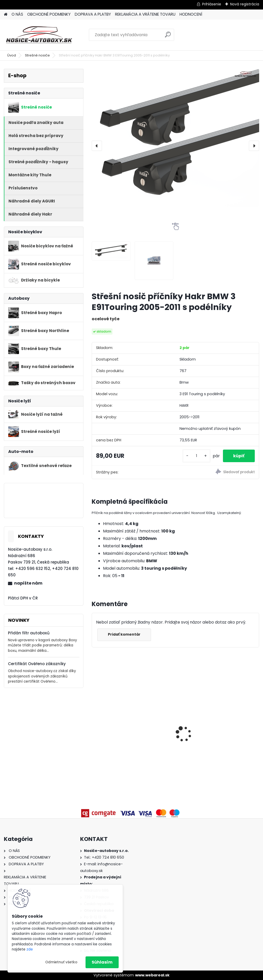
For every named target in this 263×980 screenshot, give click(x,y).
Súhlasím (102, 962)
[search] (168, 37)
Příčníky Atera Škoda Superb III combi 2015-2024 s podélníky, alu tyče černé (231, 726)
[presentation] (97, 146)
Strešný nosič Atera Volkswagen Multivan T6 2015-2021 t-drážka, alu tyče (118, 727)
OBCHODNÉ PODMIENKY (49, 14)
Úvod (12, 55)
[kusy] (196, 456)
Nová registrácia (245, 4)
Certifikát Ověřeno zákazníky (37, 664)
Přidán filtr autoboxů (29, 633)
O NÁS (17, 14)
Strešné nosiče (37, 55)
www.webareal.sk (152, 975)
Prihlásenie (212, 4)
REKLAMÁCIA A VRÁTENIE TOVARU (145, 14)
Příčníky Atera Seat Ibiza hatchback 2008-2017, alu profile (175, 720)
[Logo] (39, 35)
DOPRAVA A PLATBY (93, 14)
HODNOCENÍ (191, 14)
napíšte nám (28, 583)
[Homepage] (6, 14)
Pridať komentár (124, 634)
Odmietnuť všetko (61, 962)
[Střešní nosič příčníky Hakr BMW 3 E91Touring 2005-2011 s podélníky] (175, 138)
